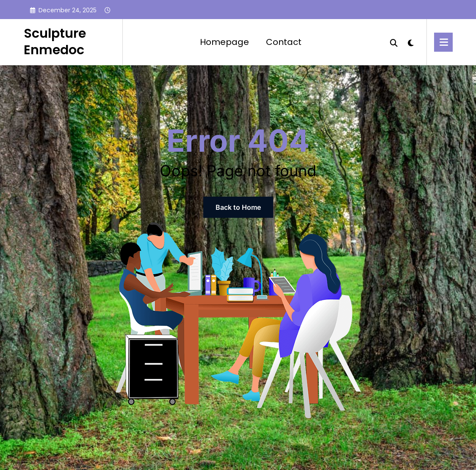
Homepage (224, 42)
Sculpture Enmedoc (55, 42)
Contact (284, 42)
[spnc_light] (410, 42)
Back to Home (238, 207)
